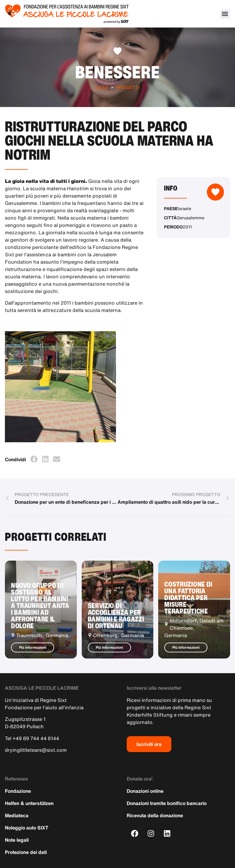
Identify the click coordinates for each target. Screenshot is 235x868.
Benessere (118, 72)
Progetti (128, 87)
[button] (225, 14)
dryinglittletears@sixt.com (36, 750)
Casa (102, 87)
